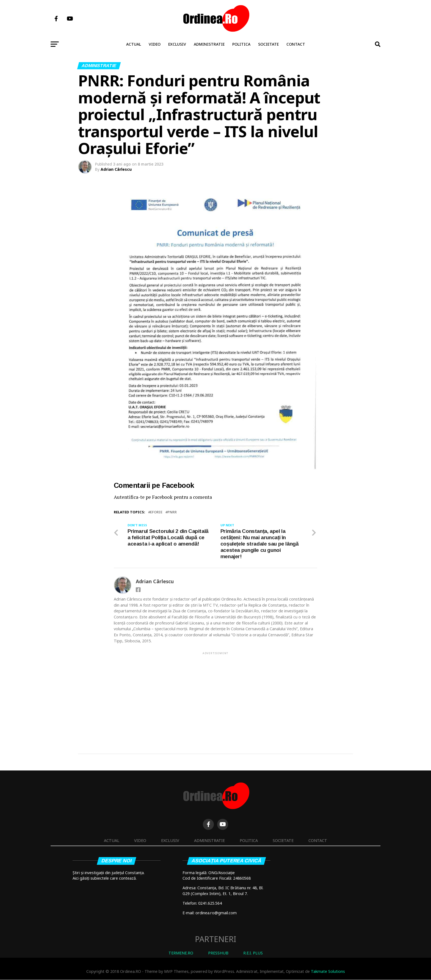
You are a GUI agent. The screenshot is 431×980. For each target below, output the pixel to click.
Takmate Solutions (328, 971)
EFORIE (156, 512)
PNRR (172, 512)
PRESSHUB (218, 953)
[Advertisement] (215, 694)
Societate (268, 44)
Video (155, 44)
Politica (241, 44)
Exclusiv (177, 44)
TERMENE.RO (181, 953)
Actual (134, 44)
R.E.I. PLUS (253, 953)
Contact (296, 44)
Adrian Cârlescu (116, 169)
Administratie (209, 44)
